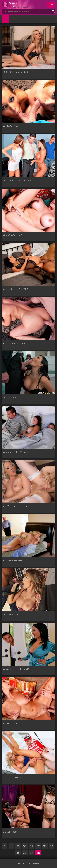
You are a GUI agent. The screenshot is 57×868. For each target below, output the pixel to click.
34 (52, 846)
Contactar (34, 863)
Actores (22, 863)
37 (31, 853)
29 (18, 846)
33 (45, 846)
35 (18, 853)
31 (31, 846)
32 (38, 846)
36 (25, 853)
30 (25, 846)
